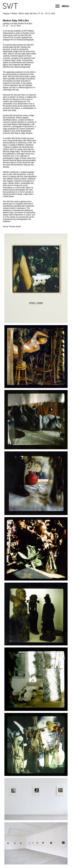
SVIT (10, 6)
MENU (62, 6)
